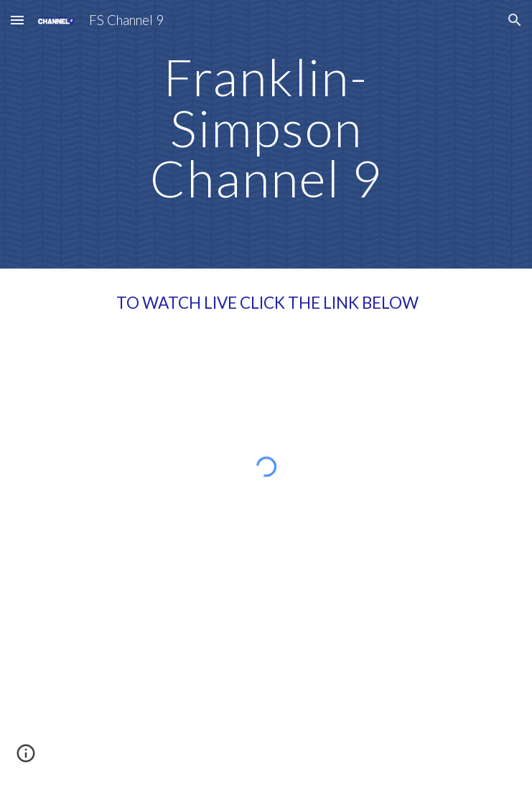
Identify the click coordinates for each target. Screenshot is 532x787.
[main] (266, 134)
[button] (17, 20)
